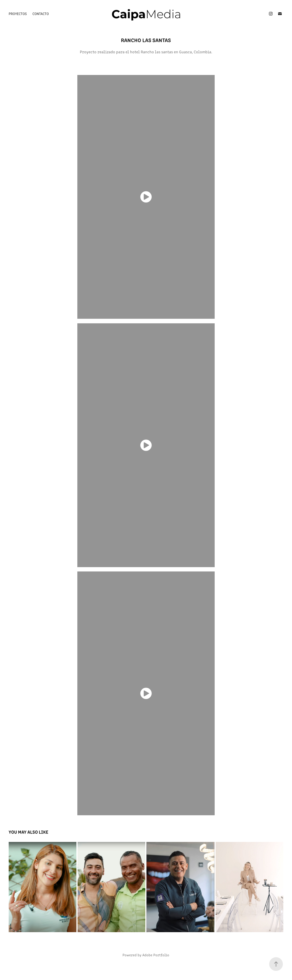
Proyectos (18, 14)
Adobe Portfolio (156, 955)
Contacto (41, 14)
